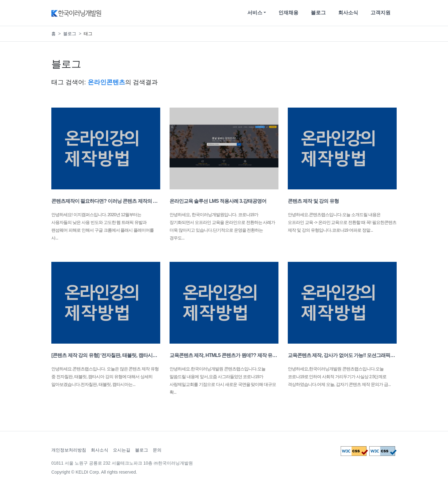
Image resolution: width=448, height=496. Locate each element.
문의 (157, 450)
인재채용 (288, 13)
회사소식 (348, 13)
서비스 (255, 13)
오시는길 (122, 450)
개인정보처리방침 (69, 450)
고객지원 (380, 13)
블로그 (318, 13)
